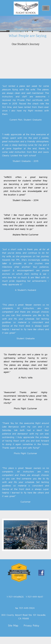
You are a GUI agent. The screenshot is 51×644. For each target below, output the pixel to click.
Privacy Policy (31, 625)
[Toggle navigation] (46, 8)
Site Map (13, 625)
